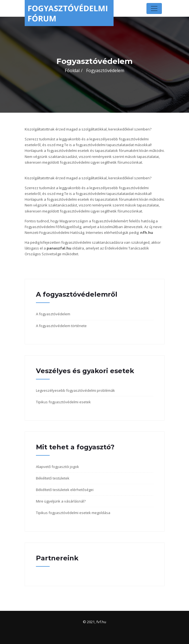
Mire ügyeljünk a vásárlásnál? (61, 501)
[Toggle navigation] (154, 8)
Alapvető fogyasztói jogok (57, 467)
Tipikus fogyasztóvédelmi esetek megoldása (73, 513)
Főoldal (72, 70)
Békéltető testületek (53, 478)
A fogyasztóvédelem (53, 314)
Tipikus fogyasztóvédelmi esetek (63, 402)
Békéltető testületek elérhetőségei (65, 490)
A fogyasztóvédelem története (61, 326)
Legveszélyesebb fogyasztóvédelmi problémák (75, 390)
